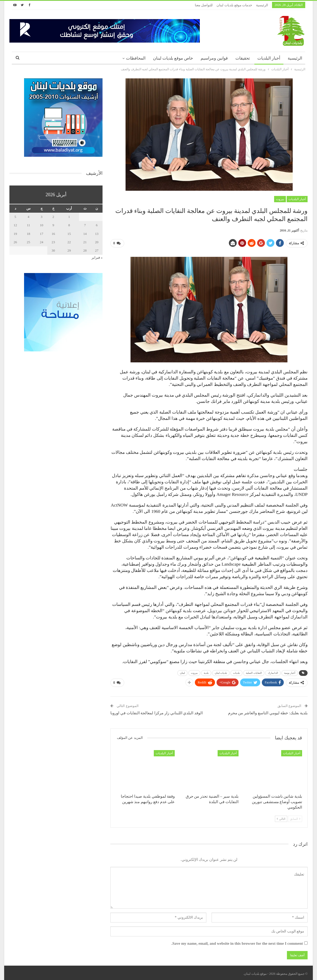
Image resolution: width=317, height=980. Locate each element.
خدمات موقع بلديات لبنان (234, 5)
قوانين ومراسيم (214, 58)
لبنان (182, 672)
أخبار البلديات (269, 58)
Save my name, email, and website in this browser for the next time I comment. (237, 941)
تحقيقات (243, 58)
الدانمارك (273, 672)
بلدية (206, 672)
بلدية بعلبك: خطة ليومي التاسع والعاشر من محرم (268, 711)
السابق (295, 817)
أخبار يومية (290, 672)
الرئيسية (262, 5)
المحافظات (136, 58)
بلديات (236, 672)
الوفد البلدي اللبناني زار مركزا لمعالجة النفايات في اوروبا (157, 711)
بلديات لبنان (221, 672)
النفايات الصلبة (254, 672)
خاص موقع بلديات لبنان (173, 58)
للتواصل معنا (204, 5)
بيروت (280, 199)
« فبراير (97, 257)
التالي (281, 817)
